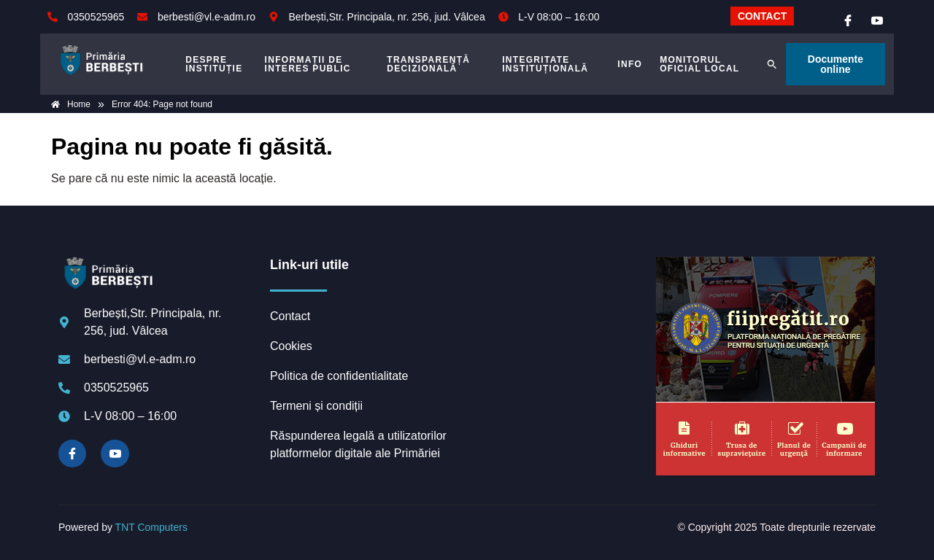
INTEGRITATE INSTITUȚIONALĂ (545, 64)
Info (630, 64)
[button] (772, 64)
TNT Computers (151, 527)
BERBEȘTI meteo (558, 311)
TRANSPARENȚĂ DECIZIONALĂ (428, 64)
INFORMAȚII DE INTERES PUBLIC (308, 64)
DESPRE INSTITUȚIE (214, 64)
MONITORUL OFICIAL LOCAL (699, 64)
